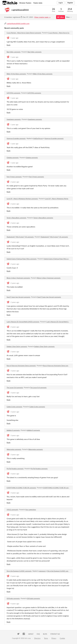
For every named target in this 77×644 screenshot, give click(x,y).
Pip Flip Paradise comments (15, 469)
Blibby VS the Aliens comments (16, 74)
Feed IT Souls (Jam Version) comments (18, 297)
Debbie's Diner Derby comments (17, 347)
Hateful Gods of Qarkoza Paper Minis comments (22, 259)
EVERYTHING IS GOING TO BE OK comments (21, 488)
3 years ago (15, 371)
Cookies (62, 638)
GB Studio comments (13, 598)
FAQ (38, 634)
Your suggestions (31, 510)
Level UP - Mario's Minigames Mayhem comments (22, 199)
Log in (61, 3)
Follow (61, 17)
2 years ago (15, 182)
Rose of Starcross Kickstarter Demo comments (21, 366)
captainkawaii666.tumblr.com (18, 23)
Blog (45, 634)
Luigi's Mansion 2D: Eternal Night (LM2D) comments (23, 322)
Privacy (54, 638)
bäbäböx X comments (13, 430)
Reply (9, 45)
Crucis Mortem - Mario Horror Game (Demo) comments (24, 33)
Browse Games (25, 3)
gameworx (42, 571)
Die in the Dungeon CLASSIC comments (19, 571)
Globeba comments (13, 158)
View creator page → (42, 17)
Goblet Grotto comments (14, 407)
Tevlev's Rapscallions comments (16, 218)
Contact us (55, 634)
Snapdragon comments (14, 119)
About (31, 634)
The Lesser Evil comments (15, 388)
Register (70, 3)
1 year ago (14, 38)
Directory (37, 638)
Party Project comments (14, 177)
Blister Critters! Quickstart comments (18, 278)
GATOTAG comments (13, 93)
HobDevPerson (38, 138)
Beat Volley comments (14, 52)
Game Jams (38, 3)
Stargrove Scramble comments (16, 138)
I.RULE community (13, 510)
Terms (46, 638)
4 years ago (15, 515)
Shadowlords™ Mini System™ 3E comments (20, 237)
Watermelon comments (14, 449)
